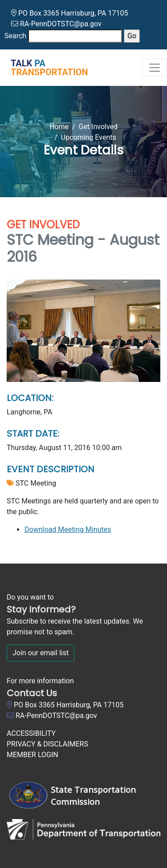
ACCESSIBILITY (31, 733)
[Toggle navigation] (155, 68)
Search (15, 36)
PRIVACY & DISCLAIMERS (47, 744)
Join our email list (41, 653)
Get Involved (98, 127)
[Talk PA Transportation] (44, 68)
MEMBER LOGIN (33, 755)
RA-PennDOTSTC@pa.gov (61, 24)
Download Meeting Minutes (68, 529)
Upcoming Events (89, 137)
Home (59, 127)
